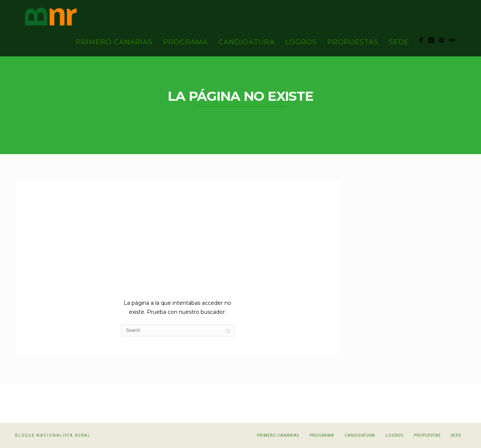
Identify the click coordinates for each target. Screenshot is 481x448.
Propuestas (353, 42)
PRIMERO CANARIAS (114, 42)
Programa (185, 42)
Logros (301, 42)
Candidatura (247, 42)
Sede (399, 42)
